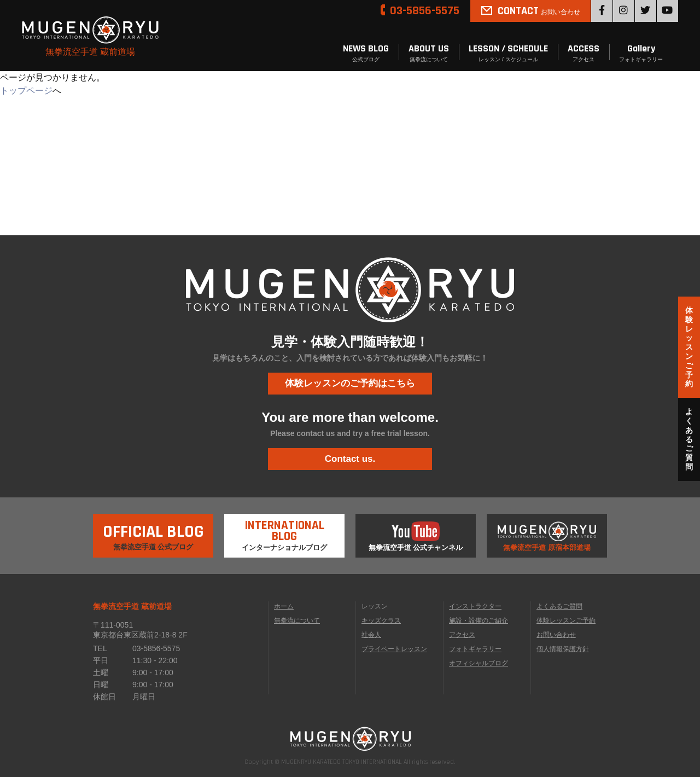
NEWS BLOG (366, 53)
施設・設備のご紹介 (479, 621)
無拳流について (297, 621)
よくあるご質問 (559, 606)
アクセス (462, 635)
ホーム (284, 606)
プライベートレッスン (394, 649)
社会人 (371, 635)
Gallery (641, 53)
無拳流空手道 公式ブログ (153, 532)
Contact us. (350, 459)
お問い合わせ (556, 635)
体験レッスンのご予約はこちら (350, 383)
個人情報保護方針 (563, 649)
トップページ (26, 91)
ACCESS (584, 53)
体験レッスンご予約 (566, 621)
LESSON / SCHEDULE (508, 53)
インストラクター (475, 606)
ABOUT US (429, 53)
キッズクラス (381, 621)
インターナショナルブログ (284, 533)
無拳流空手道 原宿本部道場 (547, 537)
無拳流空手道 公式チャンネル (416, 537)
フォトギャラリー (475, 649)
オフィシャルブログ (479, 663)
